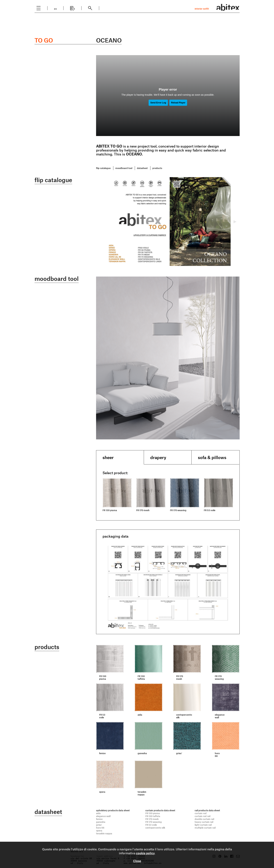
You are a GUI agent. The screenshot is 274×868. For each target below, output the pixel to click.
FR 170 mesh (152, 819)
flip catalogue (103, 168)
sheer (108, 457)
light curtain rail (203, 825)
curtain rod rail (202, 816)
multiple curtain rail (205, 827)
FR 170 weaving (154, 822)
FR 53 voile (151, 825)
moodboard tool (124, 168)
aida (98, 813)
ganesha (101, 822)
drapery (158, 457)
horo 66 (100, 827)
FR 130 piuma (153, 813)
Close (137, 861)
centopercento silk (155, 827)
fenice (99, 819)
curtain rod (201, 813)
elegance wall (103, 816)
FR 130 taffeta (153, 816)
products (157, 168)
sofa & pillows (212, 457)
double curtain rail (204, 819)
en (55, 8)
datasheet (142, 168)
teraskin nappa (104, 833)
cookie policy (145, 853)
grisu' (99, 825)
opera (99, 830)
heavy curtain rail (204, 822)
